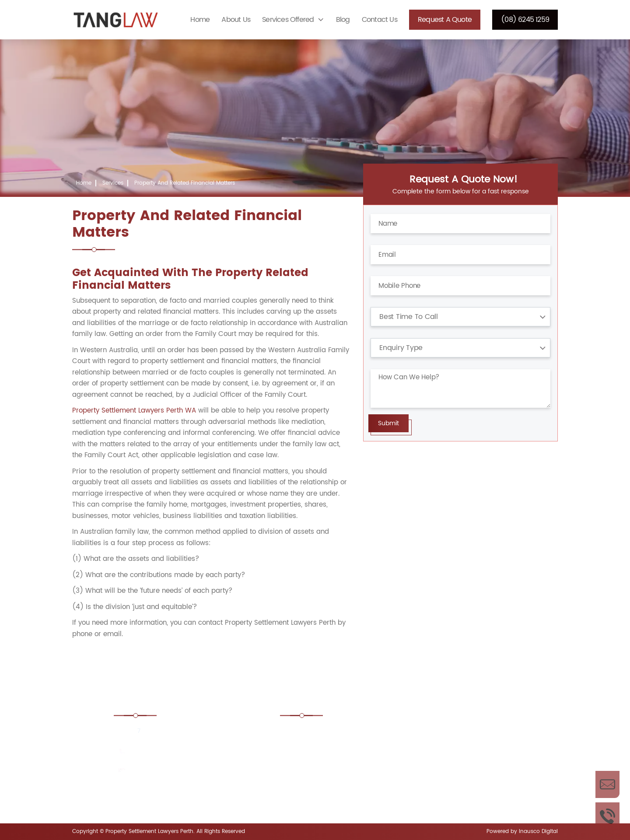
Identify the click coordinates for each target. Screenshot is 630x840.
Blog (343, 20)
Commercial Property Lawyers (337, 757)
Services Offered (288, 20)
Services (113, 183)
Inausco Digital (538, 831)
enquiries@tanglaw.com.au (172, 771)
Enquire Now (607, 784)
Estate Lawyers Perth (448, 781)
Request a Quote (445, 20)
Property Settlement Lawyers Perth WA (134, 411)
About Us (236, 20)
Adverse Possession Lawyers (335, 733)
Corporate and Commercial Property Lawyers (334, 786)
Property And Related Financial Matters (185, 183)
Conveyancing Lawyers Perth (461, 757)
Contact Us (380, 20)
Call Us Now (607, 816)
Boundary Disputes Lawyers (458, 733)
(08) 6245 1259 (525, 20)
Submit (388, 423)
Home (200, 20)
